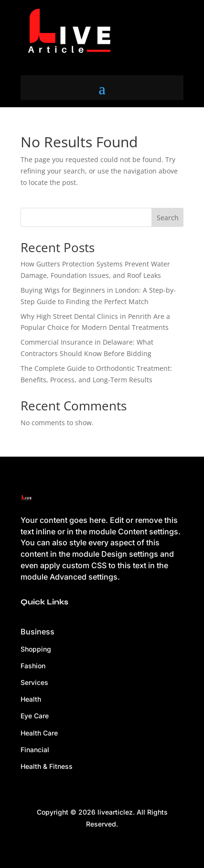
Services (34, 682)
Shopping (36, 649)
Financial (35, 750)
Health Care (39, 733)
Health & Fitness (47, 766)
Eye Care (35, 716)
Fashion (33, 666)
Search (168, 218)
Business (38, 632)
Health (31, 699)
